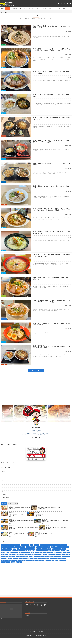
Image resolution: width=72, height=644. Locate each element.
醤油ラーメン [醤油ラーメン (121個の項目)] (63, 545)
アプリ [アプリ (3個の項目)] (10, 558)
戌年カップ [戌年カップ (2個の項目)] (43, 549)
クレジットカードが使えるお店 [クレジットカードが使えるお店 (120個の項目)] (8, 556)
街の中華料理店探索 (5, 498)
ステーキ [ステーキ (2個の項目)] (50, 555)
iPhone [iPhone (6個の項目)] (4, 562)
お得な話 (25, 8)
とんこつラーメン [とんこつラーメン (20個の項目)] (21, 558)
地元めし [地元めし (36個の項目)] (45, 551)
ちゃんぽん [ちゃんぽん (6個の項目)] (35, 558)
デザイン (50, 8)
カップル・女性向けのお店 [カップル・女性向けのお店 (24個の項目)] (49, 556)
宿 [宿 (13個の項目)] (21, 551)
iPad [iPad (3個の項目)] (8, 562)
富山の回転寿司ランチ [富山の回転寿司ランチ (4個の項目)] (6, 551)
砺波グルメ (4, 296)
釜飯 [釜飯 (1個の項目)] (53, 545)
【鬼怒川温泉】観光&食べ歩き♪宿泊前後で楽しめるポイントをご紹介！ (18, 515)
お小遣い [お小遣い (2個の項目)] (4, 560)
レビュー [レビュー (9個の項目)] (21, 553)
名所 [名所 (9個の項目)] (67, 551)
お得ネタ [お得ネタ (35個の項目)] (63, 558)
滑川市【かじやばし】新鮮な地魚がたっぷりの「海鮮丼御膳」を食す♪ (43, 534)
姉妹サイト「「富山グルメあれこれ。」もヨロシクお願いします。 (13, 463)
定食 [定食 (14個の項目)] (25, 551)
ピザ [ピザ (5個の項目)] (33, 553)
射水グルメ (4, 477)
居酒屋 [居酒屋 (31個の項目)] (49, 549)
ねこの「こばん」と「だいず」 (41, 8)
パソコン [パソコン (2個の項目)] (51, 553)
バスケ (55, 8)
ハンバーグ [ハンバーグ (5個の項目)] (67, 553)
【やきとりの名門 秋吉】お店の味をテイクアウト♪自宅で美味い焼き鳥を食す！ (57, 528)
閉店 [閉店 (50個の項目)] (42, 545)
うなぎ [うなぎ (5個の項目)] (47, 560)
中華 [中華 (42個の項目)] (16, 553)
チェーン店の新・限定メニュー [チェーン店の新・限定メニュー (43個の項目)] (36, 555)
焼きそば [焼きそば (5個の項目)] (67, 547)
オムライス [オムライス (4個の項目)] (58, 556)
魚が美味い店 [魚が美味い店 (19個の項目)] (5, 545)
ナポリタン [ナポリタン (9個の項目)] (11, 555)
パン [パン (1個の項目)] (46, 553)
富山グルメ (4, 68)
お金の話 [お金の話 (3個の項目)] (57, 558)
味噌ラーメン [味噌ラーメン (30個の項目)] (57, 551)
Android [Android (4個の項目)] (13, 562)
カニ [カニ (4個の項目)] (36, 556)
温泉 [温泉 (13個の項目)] (10, 549)
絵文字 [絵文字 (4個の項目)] (48, 547)
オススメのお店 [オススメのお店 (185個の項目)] (66, 556)
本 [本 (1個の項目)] (34, 549)
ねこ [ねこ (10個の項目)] (15, 558)
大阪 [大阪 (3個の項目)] (33, 551)
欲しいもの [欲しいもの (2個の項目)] (29, 549)
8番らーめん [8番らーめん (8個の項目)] (19, 562)
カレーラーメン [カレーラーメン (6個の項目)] (19, 556)
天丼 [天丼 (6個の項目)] (29, 551)
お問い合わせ (41, 632)
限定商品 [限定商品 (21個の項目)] (36, 545)
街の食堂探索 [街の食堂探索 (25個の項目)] (22, 547)
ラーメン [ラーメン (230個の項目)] (27, 553)
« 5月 (1, 619)
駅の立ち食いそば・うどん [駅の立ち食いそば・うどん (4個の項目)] (15, 545)
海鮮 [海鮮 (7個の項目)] (14, 549)
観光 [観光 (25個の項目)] (11, 547)
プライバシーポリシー (33, 632)
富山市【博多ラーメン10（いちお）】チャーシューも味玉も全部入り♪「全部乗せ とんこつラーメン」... (23, 528)
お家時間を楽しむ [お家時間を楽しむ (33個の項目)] (11, 560)
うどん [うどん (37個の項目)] (52, 560)
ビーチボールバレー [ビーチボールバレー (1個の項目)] (39, 553)
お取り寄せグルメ (5, 492)
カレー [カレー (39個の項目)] (26, 556)
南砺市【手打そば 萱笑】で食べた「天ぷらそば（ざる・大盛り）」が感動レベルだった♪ (50, 508)
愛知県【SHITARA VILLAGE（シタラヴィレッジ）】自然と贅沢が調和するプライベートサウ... (55, 521)
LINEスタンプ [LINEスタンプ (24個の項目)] (62, 560)
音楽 (60, 8)
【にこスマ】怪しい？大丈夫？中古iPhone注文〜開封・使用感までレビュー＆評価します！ (21, 521)
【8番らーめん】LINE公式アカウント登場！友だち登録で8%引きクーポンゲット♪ (19, 508)
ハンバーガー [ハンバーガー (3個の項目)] (5, 555)
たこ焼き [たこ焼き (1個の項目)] (41, 558)
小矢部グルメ (4, 205)
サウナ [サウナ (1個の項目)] (61, 555)
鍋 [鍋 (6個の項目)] (46, 545)
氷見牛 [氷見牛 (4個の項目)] (23, 549)
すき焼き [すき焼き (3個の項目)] (47, 558)
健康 (64, 8)
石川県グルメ (4, 319)
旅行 (20, 8)
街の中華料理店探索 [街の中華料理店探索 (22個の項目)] (31, 547)
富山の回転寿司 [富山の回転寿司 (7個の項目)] (15, 551)
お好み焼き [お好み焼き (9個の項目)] (19, 560)
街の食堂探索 (4, 495)
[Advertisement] (36, 391)
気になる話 (31, 8)
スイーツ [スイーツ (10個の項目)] (56, 555)
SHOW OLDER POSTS (36, 370)
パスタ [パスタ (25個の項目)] (56, 553)
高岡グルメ (4, 136)
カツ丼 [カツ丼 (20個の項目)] (40, 556)
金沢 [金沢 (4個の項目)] (57, 545)
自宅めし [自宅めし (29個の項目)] (43, 547)
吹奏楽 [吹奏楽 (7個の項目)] (63, 551)
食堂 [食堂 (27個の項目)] (27, 545)
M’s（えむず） (36, 427)
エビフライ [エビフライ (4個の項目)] (4, 558)
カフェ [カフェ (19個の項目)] (31, 556)
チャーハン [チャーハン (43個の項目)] (26, 555)
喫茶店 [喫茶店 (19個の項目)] (50, 551)
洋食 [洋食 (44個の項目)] (19, 549)
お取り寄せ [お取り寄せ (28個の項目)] (26, 560)
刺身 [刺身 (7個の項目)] (3, 553)
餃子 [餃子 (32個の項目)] (23, 545)
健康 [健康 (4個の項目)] (7, 553)
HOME (2, 8)
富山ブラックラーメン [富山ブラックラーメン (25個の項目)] (61, 549)
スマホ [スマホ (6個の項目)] (45, 555)
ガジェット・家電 (14, 8)
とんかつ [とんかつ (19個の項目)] (29, 558)
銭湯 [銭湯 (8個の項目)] (49, 545)
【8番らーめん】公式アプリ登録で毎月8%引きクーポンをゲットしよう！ (18, 534)
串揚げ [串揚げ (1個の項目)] (12, 553)
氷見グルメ (4, 182)
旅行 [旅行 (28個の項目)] (38, 549)
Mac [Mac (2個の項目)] (56, 560)
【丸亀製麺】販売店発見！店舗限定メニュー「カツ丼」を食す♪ (42, 515)
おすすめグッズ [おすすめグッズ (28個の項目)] (40, 560)
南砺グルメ (4, 45)
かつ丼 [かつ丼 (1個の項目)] (52, 558)
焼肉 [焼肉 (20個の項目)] (57, 547)
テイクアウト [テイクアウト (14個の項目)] (18, 555)
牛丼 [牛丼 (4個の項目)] (53, 547)
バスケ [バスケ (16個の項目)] (61, 553)
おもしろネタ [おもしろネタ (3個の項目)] (32, 560)
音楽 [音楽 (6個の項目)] (31, 545)
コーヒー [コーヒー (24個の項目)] (67, 555)
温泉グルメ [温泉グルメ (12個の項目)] (5, 549)
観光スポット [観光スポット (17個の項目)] (5, 547)
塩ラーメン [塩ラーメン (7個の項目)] (39, 551)
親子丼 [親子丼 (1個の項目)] (16, 547)
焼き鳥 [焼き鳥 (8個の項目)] (62, 547)
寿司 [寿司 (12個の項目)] (54, 549)
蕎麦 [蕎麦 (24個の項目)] (38, 547)
